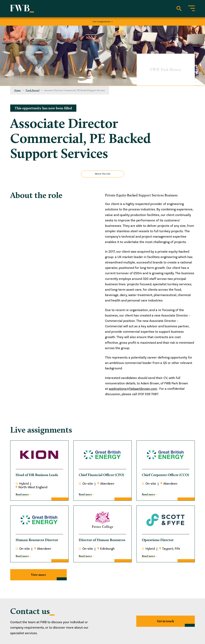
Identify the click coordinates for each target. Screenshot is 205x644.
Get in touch (166, 621)
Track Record (32, 90)
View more (38, 575)
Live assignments (101, 21)
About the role (102, 174)
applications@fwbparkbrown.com (133, 389)
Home (17, 90)
